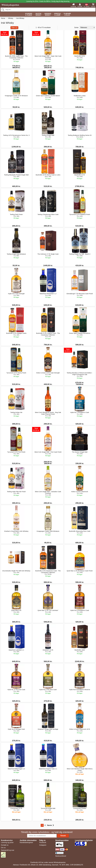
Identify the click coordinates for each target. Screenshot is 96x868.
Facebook (43, 842)
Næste (50, 825)
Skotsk (38, 14)
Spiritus (57, 14)
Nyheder (29, 14)
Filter (14, 28)
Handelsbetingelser (26, 842)
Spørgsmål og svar (8, 850)
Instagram (43, 845)
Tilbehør (67, 14)
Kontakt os (5, 845)
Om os (3, 848)
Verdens (48, 14)
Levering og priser (7, 842)
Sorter (76, 27)
